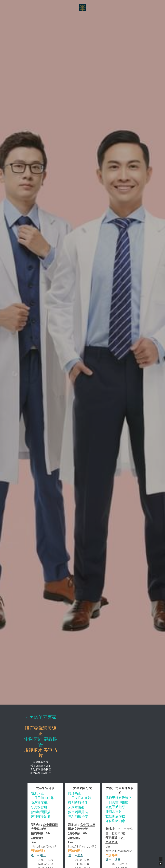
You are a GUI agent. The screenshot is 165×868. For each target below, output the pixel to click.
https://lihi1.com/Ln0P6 (108, 811)
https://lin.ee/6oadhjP (47, 811)
